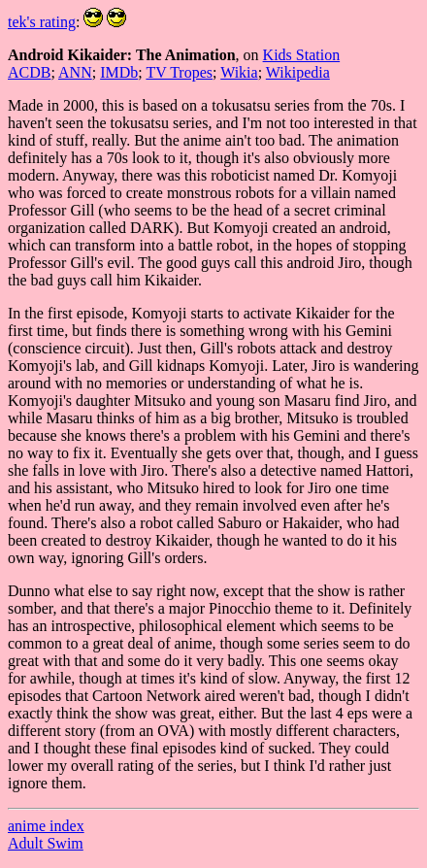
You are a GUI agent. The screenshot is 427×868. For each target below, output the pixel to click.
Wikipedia (298, 72)
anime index (46, 826)
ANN (75, 72)
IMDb (119, 72)
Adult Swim (46, 843)
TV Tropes (179, 72)
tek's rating (42, 22)
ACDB (29, 72)
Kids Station (302, 55)
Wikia (239, 72)
